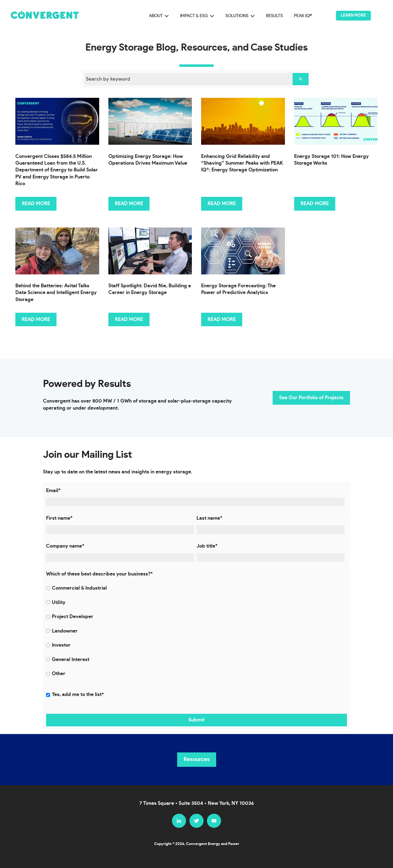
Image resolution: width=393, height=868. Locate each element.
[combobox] (189, 79)
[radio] (195, 588)
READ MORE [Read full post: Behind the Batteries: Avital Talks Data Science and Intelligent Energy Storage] (36, 319)
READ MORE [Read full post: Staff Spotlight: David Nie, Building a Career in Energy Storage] (129, 319)
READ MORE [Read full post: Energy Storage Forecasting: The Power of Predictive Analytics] (222, 319)
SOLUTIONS (237, 16)
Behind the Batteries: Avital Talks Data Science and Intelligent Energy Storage (56, 293)
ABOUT (156, 16)
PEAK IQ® (303, 16)
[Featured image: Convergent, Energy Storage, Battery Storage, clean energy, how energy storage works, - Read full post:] (336, 121)
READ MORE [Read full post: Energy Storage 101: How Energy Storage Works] (315, 204)
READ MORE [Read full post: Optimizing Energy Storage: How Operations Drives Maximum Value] (129, 204)
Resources (197, 759)
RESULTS (274, 16)
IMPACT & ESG (194, 16)
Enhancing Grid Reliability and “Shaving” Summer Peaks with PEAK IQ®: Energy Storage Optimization (242, 163)
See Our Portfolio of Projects (311, 398)
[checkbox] (195, 631)
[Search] (301, 79)
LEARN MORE (353, 15)
